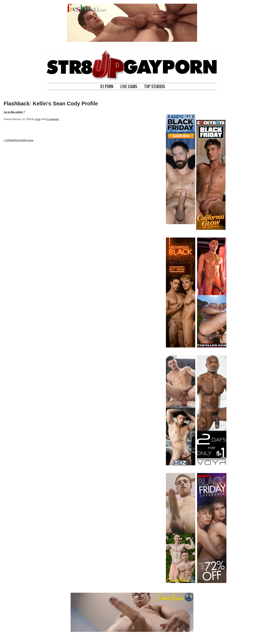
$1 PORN (107, 86)
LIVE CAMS (129, 86)
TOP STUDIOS (155, 86)
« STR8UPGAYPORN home (19, 140)
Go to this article (15, 112)
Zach (38, 119)
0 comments (53, 119)
